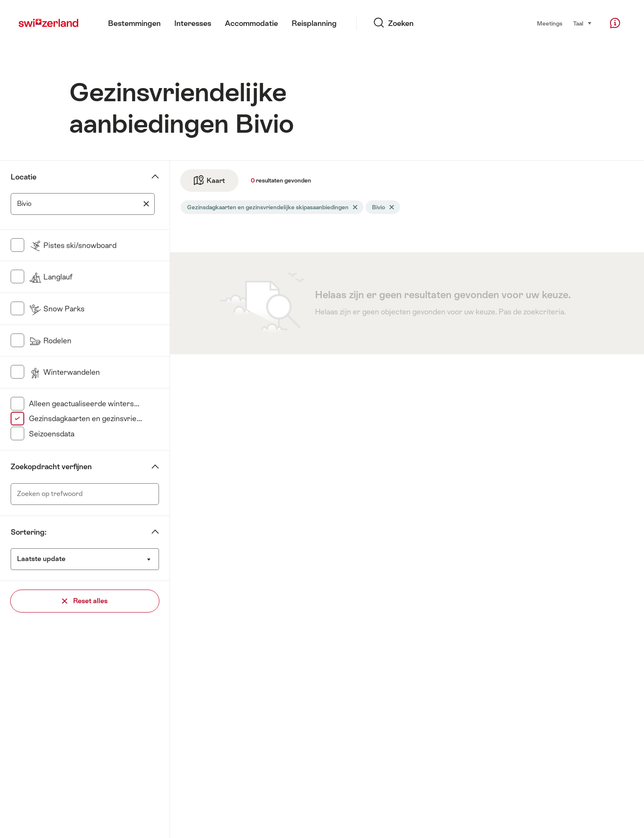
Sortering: (28, 532)
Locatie (24, 177)
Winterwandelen (64, 372)
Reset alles (85, 601)
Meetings (550, 23)
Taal (583, 23)
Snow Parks (57, 309)
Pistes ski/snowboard (73, 245)
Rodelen (50, 341)
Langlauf (51, 277)
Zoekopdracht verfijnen (51, 467)
